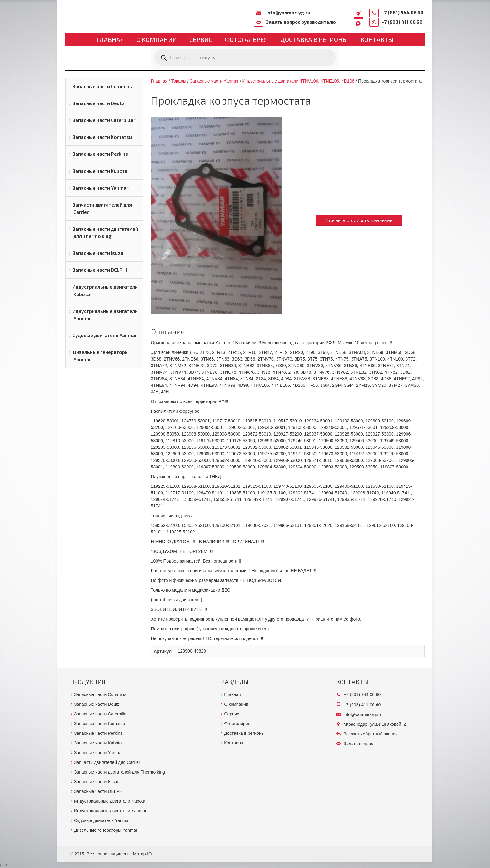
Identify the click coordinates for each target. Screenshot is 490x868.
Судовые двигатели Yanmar (105, 335)
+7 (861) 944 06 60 (403, 13)
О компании (157, 39)
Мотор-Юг (143, 854)
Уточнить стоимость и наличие (359, 220)
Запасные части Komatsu (102, 137)
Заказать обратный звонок (371, 734)
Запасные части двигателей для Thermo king (105, 232)
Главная (110, 39)
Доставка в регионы (314, 39)
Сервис (201, 39)
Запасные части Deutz (99, 103)
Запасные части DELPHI (100, 270)
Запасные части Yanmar (100, 188)
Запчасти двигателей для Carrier (102, 208)
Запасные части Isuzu (98, 253)
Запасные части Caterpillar (104, 120)
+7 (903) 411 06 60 (402, 22)
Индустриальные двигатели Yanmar (105, 315)
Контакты (377, 39)
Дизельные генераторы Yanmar (101, 356)
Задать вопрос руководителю (301, 22)
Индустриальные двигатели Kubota (105, 290)
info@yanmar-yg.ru (288, 13)
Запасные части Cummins (102, 86)
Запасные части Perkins (100, 154)
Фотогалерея (246, 39)
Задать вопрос (359, 744)
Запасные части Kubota (100, 171)
